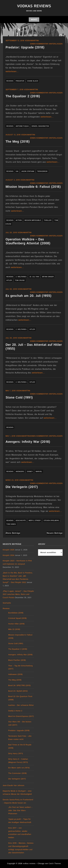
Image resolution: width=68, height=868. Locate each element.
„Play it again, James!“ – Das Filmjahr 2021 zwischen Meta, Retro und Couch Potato (18, 594)
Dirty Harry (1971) (16, 754)
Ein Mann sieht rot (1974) (19, 768)
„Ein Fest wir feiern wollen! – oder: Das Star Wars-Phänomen (20, 811)
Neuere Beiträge (55, 533)
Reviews (10, 81)
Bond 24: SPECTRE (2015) (19, 685)
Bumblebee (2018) (16, 613)
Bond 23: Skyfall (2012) (18, 691)
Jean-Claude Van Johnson (13, 785)
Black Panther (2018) (17, 660)
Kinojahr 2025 (8, 550)
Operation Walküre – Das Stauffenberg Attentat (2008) (28, 241)
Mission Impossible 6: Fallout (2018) (33, 187)
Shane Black (33, 81)
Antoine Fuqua (22, 126)
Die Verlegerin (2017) (22, 487)
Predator (20, 81)
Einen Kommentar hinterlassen (46, 44)
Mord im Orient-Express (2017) (21, 716)
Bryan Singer (48, 277)
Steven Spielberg (51, 521)
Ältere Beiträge (13, 533)
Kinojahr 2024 (8, 555)
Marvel (39, 472)
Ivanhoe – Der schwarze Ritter (21, 705)
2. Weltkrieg (21, 277)
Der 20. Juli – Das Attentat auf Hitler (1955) (34, 347)
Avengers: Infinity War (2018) (28, 442)
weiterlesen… (12, 71)
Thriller (48, 220)
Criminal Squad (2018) (17, 618)
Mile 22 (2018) (14, 629)
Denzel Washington (40, 126)
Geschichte (21, 521)
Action (19, 220)
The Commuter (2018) (17, 773)
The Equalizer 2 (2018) (23, 96)
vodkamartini (32, 41)
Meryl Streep (35, 521)
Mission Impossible (33, 220)
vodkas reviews (34, 6)
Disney (30, 472)
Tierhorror (42, 171)
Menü (34, 20)
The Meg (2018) (18, 142)
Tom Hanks (11, 524)
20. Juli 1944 (34, 277)
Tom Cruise (20, 280)
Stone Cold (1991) (19, 398)
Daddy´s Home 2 (15, 711)
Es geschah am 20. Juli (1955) (28, 296)
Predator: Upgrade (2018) (25, 47)
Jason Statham (28, 171)
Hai (17, 171)
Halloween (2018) (15, 674)
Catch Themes (55, 864)
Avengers (20, 472)
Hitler (9, 280)
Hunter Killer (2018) (16, 624)
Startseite (7, 603)
